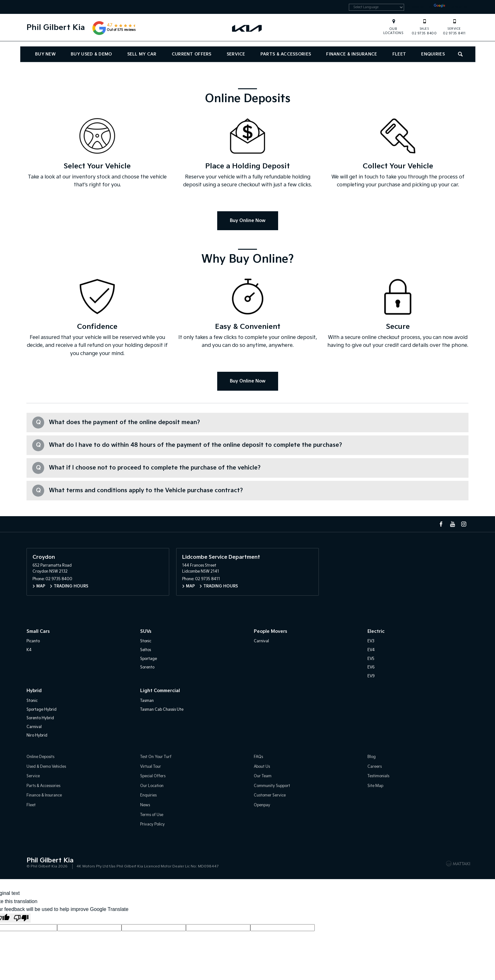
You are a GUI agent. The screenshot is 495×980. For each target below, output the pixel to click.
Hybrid (34, 691)
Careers (375, 767)
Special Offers (153, 776)
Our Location (152, 786)
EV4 (371, 650)
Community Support (272, 786)
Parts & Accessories (286, 55)
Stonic (146, 641)
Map (41, 586)
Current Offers (192, 55)
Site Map (375, 786)
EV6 (371, 667)
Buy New (45, 55)
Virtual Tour (151, 767)
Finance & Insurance (352, 55)
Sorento (147, 667)
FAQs (258, 757)
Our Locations (394, 32)
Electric (376, 631)
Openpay (262, 805)
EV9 (371, 676)
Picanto (33, 641)
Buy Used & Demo (91, 55)
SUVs (146, 631)
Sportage (149, 659)
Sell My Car (142, 55)
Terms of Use (152, 815)
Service (236, 55)
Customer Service (270, 795)
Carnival (261, 641)
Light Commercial (160, 691)
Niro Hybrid (37, 735)
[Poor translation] (21, 918)
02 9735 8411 (454, 28)
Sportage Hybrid (42, 710)
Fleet (399, 55)
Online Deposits (40, 757)
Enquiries (433, 55)
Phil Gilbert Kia (56, 29)
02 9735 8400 (424, 28)
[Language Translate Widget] (370, 8)
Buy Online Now (248, 221)
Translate (449, 7)
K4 (29, 650)
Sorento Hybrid (40, 718)
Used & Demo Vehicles (46, 767)
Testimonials (378, 776)
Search (458, 54)
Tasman (147, 701)
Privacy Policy (152, 824)
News (145, 805)
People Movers (270, 631)
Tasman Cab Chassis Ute (162, 710)
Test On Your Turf (156, 757)
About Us (262, 767)
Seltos (146, 650)
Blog (372, 757)
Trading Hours (71, 586)
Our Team (263, 776)
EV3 (371, 641)
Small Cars (38, 631)
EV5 (371, 659)
